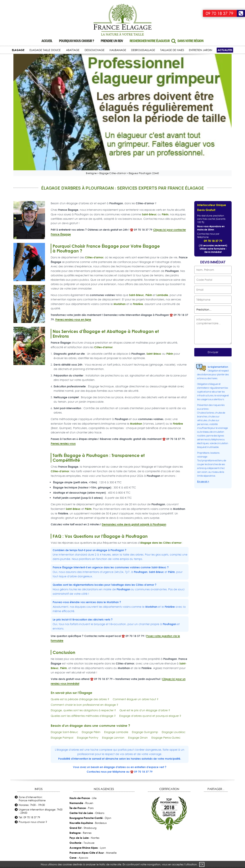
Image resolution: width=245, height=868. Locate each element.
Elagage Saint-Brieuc (64, 670)
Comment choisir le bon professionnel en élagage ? (84, 642)
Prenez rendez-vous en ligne (73, 257)
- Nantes (84, 776)
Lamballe (162, 232)
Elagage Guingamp (145, 670)
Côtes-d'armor (94, 195)
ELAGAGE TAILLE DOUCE (45, 50)
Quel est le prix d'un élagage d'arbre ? (145, 648)
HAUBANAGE (118, 50)
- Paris (82, 746)
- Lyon (88, 785)
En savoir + (203, 419)
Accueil (47, 41)
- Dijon (90, 756)
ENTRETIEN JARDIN (200, 50)
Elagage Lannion (113, 675)
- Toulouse (82, 780)
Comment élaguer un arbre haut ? (136, 637)
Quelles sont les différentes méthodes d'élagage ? (83, 653)
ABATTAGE (73, 50)
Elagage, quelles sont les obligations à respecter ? (83, 648)
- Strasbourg (83, 766)
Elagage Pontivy (88, 675)
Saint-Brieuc (149, 152)
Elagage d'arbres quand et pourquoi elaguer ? (150, 653)
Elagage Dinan (138, 675)
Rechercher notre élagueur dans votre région (167, 41)
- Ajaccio (79, 795)
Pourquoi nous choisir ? (76, 41)
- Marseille (93, 790)
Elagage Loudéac (174, 670)
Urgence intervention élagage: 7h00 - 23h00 (41, 749)
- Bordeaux (88, 761)
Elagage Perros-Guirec (166, 675)
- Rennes (80, 771)
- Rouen (81, 741)
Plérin (165, 152)
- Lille (83, 736)
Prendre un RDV (112, 41)
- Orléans (87, 751)
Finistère (138, 241)
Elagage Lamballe (116, 670)
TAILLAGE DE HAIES (172, 50)
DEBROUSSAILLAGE (143, 50)
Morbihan (120, 241)
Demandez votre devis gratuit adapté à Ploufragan (134, 462)
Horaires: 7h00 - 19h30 (32, 743)
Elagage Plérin (91, 670)
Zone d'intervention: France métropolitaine (32, 736)
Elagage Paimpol (62, 675)
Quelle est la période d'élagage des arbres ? (80, 637)
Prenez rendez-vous (63, 381)
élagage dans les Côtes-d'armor (161, 480)
